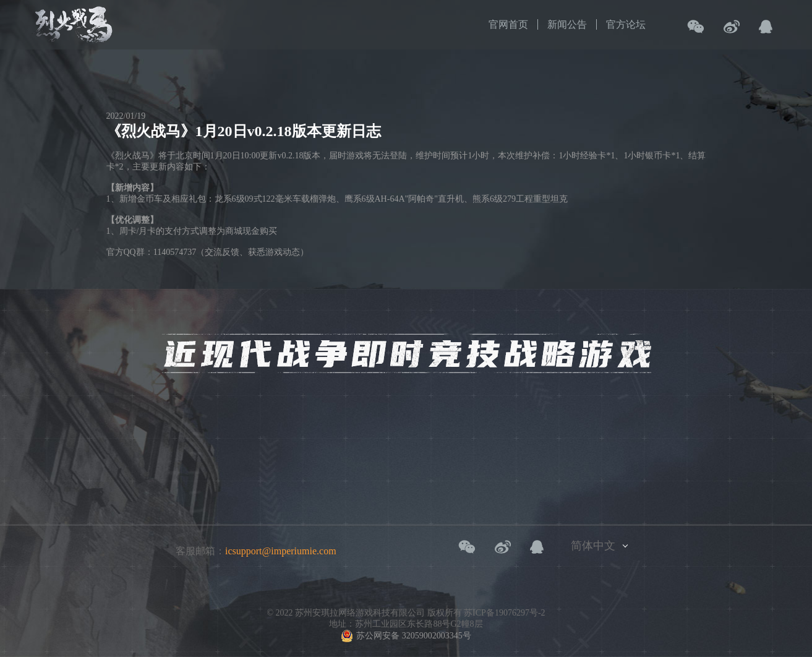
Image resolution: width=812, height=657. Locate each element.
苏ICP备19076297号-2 (504, 613)
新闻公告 (567, 24)
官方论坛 (626, 24)
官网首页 (508, 24)
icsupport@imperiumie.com (281, 551)
